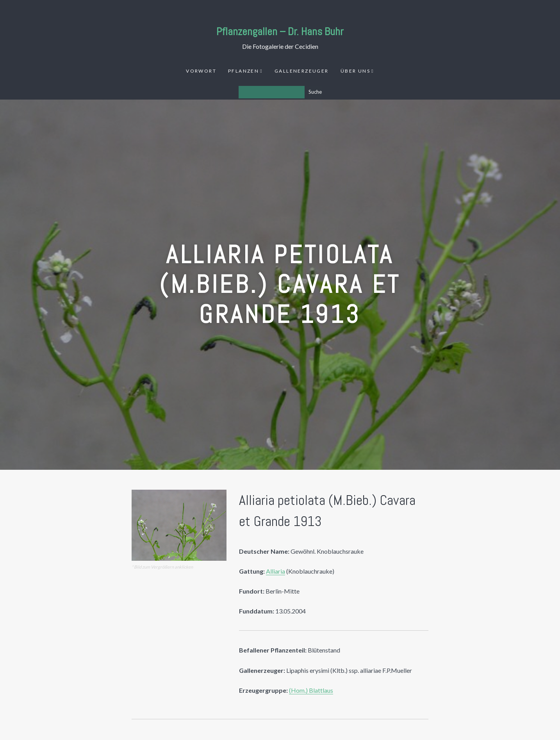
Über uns (355, 71)
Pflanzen (243, 71)
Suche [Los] (315, 92)
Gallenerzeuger (302, 71)
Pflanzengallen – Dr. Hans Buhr (280, 31)
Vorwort (201, 71)
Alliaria (276, 571)
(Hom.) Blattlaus (311, 690)
